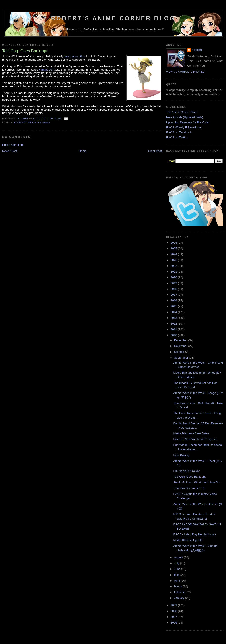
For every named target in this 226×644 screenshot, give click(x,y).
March (179, 586)
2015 (174, 306)
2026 (174, 243)
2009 (174, 605)
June (178, 569)
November (181, 346)
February (180, 592)
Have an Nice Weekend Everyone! (195, 439)
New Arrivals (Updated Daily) (185, 117)
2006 (174, 623)
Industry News (39, 123)
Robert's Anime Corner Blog (113, 18)
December (181, 340)
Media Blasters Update (188, 540)
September (182, 358)
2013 (174, 318)
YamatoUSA (47, 70)
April (177, 581)
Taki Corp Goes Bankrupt (189, 477)
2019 (174, 283)
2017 (174, 295)
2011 (174, 329)
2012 (174, 324)
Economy (20, 123)
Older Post (155, 151)
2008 (174, 611)
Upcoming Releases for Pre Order (188, 122)
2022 (174, 266)
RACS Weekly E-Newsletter (184, 127)
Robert (197, 50)
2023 (174, 260)
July (177, 563)
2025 (174, 248)
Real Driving (181, 455)
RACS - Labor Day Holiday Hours (195, 534)
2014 (174, 312)
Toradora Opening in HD (189, 488)
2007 (174, 617)
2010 (174, 335)
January (180, 598)
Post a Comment (13, 145)
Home (83, 151)
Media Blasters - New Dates (191, 433)
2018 (174, 289)
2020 (174, 277)
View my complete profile (185, 72)
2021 (174, 272)
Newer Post (10, 151)
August (179, 557)
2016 (174, 300)
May (177, 575)
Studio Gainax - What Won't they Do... (198, 482)
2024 (174, 254)
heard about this (74, 56)
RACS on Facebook (179, 132)
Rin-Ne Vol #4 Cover (186, 471)
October (180, 352)
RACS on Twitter (177, 137)
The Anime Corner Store (182, 112)
